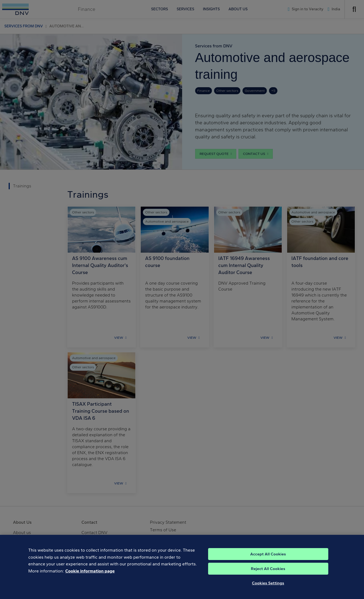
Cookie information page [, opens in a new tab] (90, 574)
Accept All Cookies (268, 557)
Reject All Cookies (268, 572)
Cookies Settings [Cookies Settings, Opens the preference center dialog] (268, 586)
